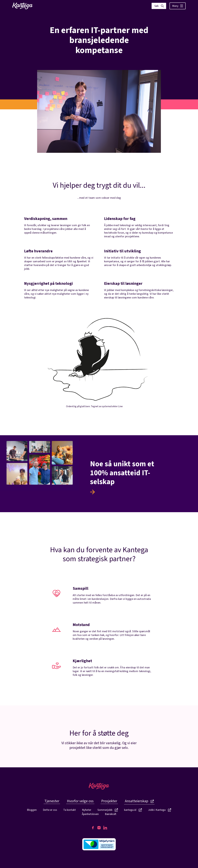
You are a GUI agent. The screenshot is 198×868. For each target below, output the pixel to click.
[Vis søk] (159, 6)
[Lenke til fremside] (23, 6)
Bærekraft (111, 814)
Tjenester (52, 801)
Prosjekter (109, 801)
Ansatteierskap (139, 801)
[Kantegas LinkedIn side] (105, 828)
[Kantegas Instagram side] (99, 828)
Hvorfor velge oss (80, 801)
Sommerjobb (108, 810)
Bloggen (32, 810)
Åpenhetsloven (90, 814)
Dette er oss (50, 810)
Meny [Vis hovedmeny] (178, 6)
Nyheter (87, 810)
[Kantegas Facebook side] (93, 828)
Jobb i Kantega (160, 810)
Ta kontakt (70, 810)
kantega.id (133, 810)
